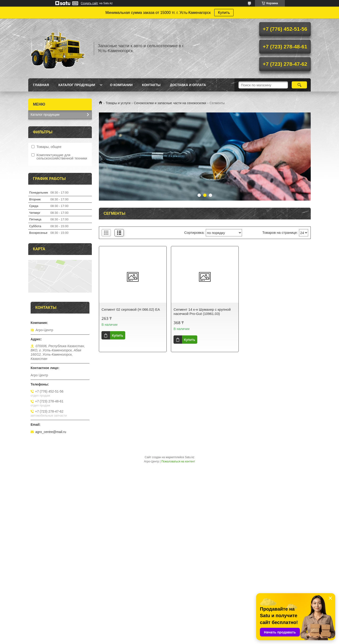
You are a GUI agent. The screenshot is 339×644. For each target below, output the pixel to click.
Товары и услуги (118, 103)
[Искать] (299, 85)
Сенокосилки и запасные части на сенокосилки (170, 103)
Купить (224, 13)
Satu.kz (190, 457)
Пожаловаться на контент (178, 461)
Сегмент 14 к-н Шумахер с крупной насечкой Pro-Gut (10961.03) (202, 312)
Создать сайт (89, 3)
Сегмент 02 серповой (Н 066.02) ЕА (131, 309)
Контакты (151, 85)
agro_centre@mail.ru (51, 432)
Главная (41, 85)
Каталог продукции (77, 85)
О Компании (121, 85)
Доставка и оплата (188, 85)
